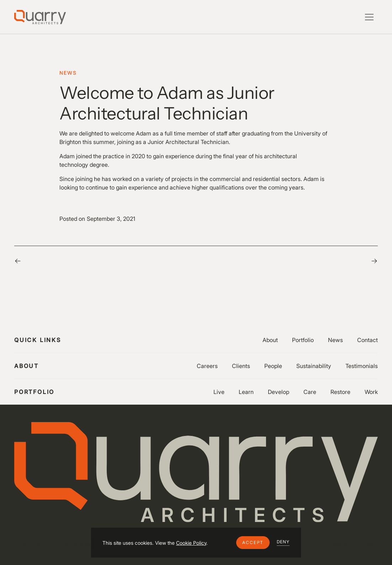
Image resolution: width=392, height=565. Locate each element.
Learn (246, 392)
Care (310, 392)
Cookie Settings (72, 544)
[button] (253, 543)
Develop (279, 392)
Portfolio (303, 340)
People (273, 366)
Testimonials (362, 366)
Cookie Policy (191, 543)
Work (371, 392)
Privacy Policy (30, 544)
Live (219, 392)
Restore (340, 392)
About (270, 340)
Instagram (339, 544)
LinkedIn (368, 544)
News (335, 340)
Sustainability (314, 366)
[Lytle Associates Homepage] (40, 17)
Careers (207, 366)
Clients (241, 366)
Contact (367, 340)
